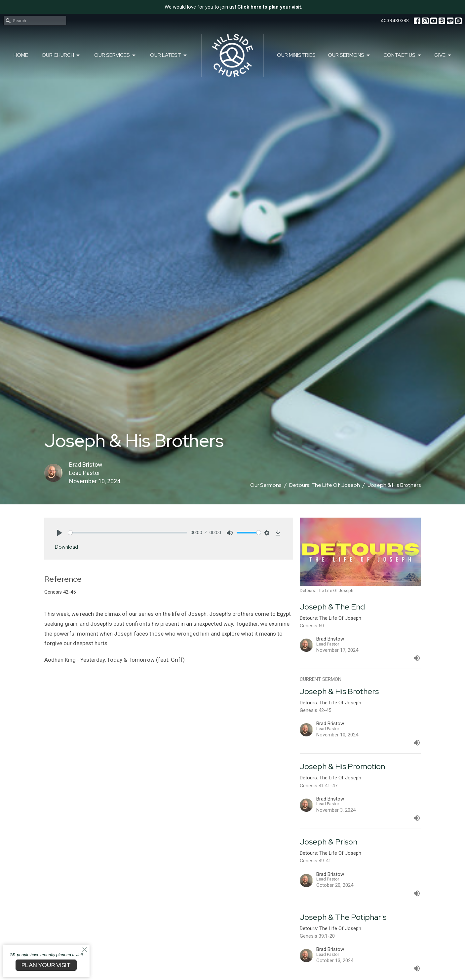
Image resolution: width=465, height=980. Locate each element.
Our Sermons (349, 55)
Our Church (61, 55)
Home (21, 55)
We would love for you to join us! (233, 7)
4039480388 (395, 21)
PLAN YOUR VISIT (46, 965)
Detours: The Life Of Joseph (325, 485)
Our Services (115, 55)
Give (443, 55)
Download (66, 547)
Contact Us (403, 55)
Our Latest (169, 55)
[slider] (128, 533)
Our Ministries (296, 55)
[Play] (59, 533)
